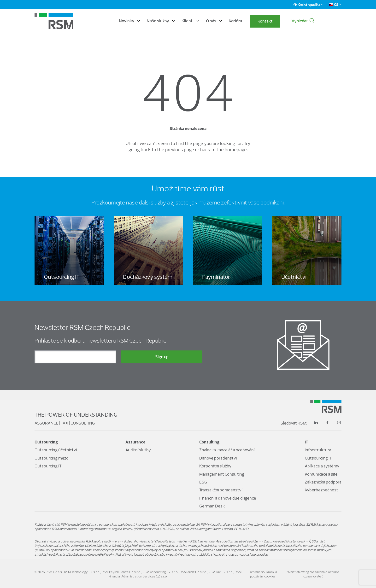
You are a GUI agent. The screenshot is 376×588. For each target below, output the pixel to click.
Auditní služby (138, 450)
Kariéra (253, 21)
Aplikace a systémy (322, 466)
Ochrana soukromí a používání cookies (263, 574)
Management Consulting (222, 474)
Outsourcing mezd (52, 458)
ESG (203, 482)
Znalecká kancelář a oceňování (227, 450)
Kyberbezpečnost (321, 490)
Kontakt (283, 21)
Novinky (147, 21)
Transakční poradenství (221, 490)
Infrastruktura (318, 450)
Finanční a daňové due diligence (228, 498)
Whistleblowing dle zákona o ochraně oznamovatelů (313, 574)
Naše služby (179, 21)
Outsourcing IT (48, 466)
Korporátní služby (215, 466)
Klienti (208, 21)
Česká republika (308, 5)
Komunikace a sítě (321, 474)
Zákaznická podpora (323, 482)
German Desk (212, 506)
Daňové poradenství (218, 458)
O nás (232, 21)
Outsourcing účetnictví (56, 450)
